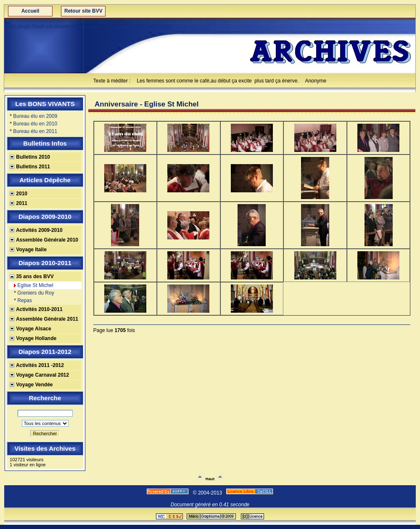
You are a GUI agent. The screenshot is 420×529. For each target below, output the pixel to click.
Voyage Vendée (31, 385)
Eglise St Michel (35, 285)
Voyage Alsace (30, 329)
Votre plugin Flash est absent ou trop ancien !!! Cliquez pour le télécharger (87, 27)
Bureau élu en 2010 (35, 124)
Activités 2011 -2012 (37, 365)
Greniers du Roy (36, 293)
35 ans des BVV (32, 276)
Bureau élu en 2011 (35, 131)
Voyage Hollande (33, 338)
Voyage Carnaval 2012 (39, 375)
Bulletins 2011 (30, 167)
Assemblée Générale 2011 (44, 319)
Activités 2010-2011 (36, 309)
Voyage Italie (28, 250)
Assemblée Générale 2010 (44, 240)
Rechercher (45, 433)
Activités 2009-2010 (36, 230)
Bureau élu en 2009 (35, 116)
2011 (18, 203)
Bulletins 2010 (30, 157)
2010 (18, 194)
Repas (25, 300)
